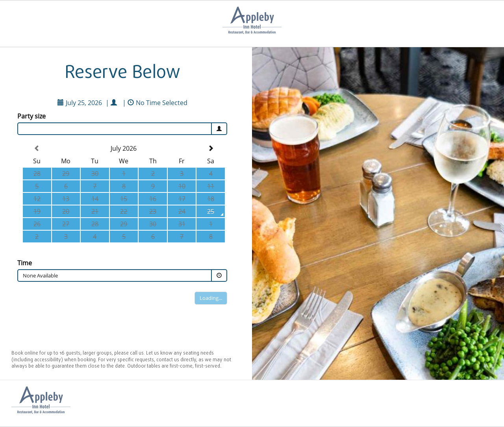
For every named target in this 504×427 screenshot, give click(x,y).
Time (25, 263)
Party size (31, 116)
